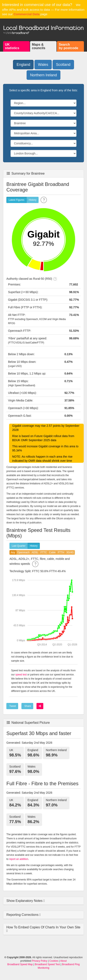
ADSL (35, 553)
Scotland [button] (63, 65)
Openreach (23, 553)
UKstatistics (12, 46)
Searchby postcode (68, 46)
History (32, 200)
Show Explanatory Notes (25, 901)
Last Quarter (19, 546)
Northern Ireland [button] (43, 75)
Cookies (54, 961)
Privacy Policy (40, 961)
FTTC (44, 553)
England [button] (23, 65)
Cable (52, 553)
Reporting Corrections (23, 915)
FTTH (61, 553)
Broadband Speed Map (20, 964)
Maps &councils (39, 46)
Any (13, 553)
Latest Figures (16, 200)
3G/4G (70, 553)
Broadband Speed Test (47, 964)
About (63, 961)
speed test (21, 675)
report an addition (19, 859)
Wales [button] (43, 65)
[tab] (43, 901)
